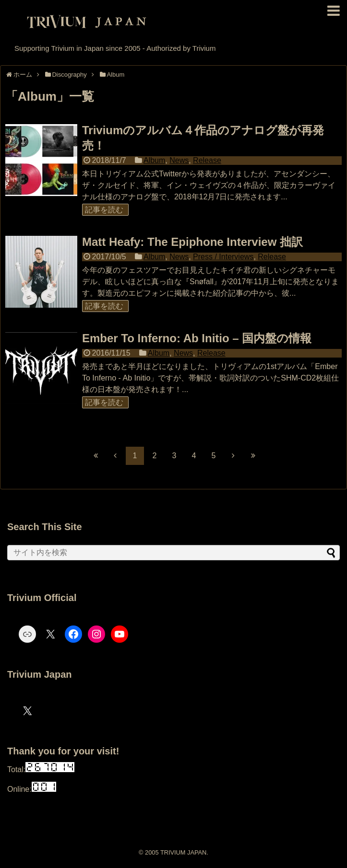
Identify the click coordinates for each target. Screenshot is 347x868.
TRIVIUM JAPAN (183, 852)
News (179, 160)
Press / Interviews (223, 257)
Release (207, 160)
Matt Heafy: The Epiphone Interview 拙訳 (192, 242)
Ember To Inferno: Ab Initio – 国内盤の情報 (197, 338)
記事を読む (104, 210)
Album (154, 160)
